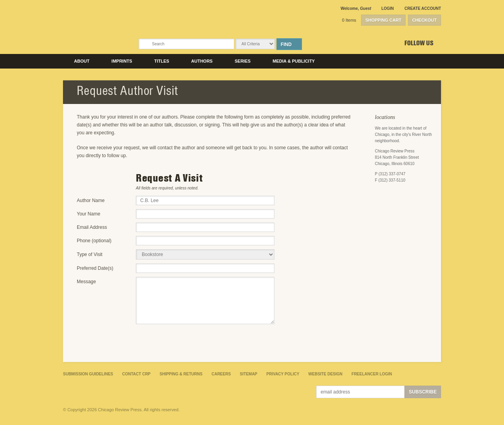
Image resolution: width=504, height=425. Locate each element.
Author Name (91, 200)
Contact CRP (136, 374)
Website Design (325, 374)
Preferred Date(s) (95, 268)
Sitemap (248, 374)
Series (243, 61)
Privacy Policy (283, 374)
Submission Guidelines (88, 374)
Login (387, 8)
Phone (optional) (94, 241)
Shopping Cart (384, 20)
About (82, 61)
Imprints (122, 61)
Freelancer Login (372, 374)
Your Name (89, 214)
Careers (221, 374)
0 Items (349, 20)
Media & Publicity (294, 61)
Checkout (424, 20)
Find (286, 45)
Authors (202, 61)
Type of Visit (90, 254)
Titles (162, 61)
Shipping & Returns (181, 374)
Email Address (92, 227)
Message (86, 282)
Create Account (423, 8)
